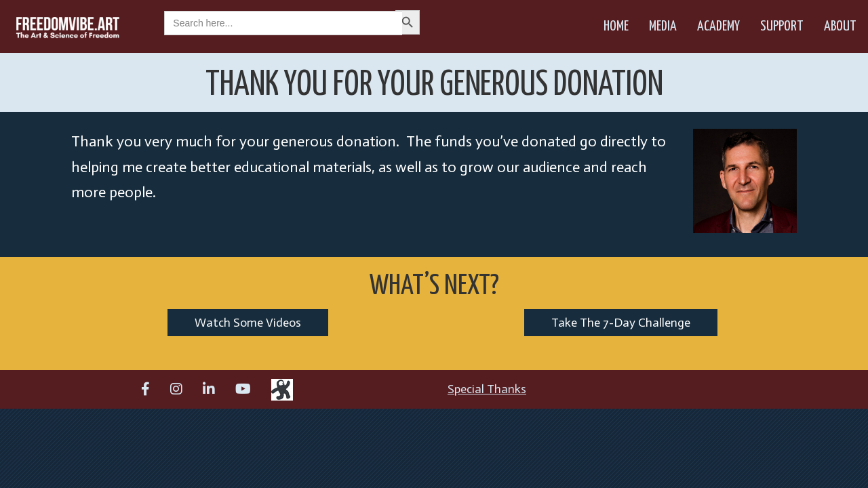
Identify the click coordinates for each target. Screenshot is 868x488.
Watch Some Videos (248, 323)
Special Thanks (487, 389)
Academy (718, 26)
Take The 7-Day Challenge (621, 323)
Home (616, 26)
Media (663, 26)
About (840, 26)
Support (782, 26)
